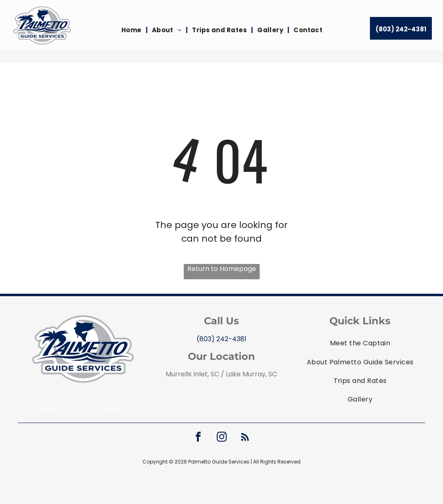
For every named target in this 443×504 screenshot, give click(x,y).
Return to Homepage (222, 269)
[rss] (245, 438)
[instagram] (222, 438)
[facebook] (198, 438)
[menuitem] (133, 30)
